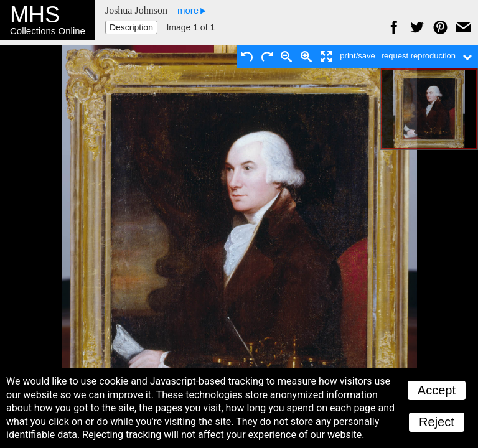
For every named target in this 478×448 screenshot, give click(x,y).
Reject (437, 422)
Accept (437, 390)
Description (131, 27)
